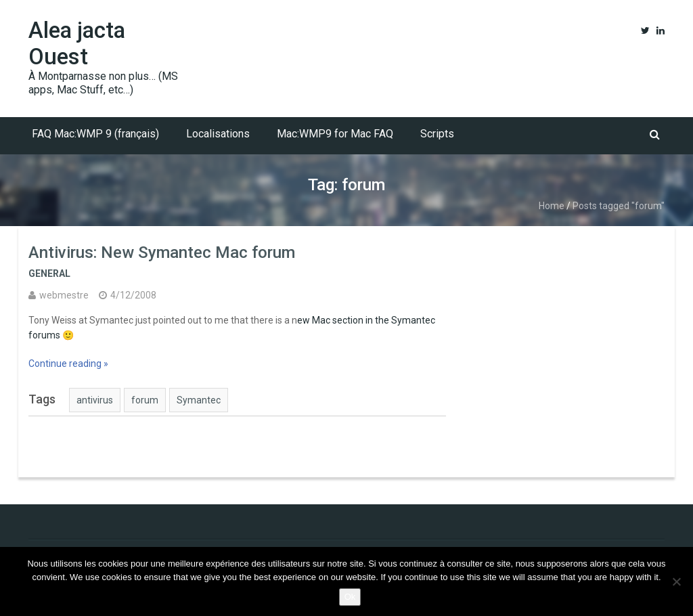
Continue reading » (68, 364)
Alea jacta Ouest (77, 43)
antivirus (95, 400)
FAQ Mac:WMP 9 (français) (95, 134)
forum (145, 400)
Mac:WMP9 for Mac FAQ (335, 134)
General (49, 273)
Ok (350, 597)
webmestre (64, 295)
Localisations (218, 134)
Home (552, 206)
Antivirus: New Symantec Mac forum (162, 252)
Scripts (437, 134)
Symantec (199, 400)
